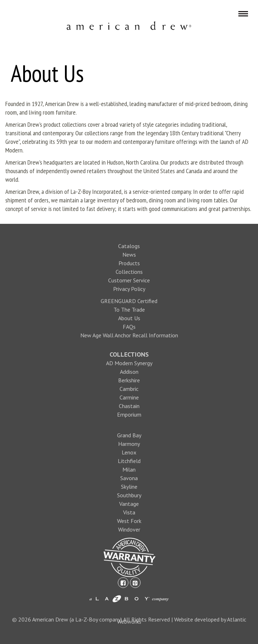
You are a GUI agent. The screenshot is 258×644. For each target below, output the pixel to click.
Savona (129, 478)
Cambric (129, 389)
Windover (129, 529)
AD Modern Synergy (129, 363)
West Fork (129, 521)
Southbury (129, 495)
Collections (129, 272)
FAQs (129, 327)
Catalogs (129, 246)
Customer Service (129, 280)
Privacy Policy (129, 289)
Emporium (129, 414)
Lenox (129, 452)
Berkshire (129, 380)
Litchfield (129, 461)
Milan (129, 469)
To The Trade (129, 310)
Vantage (129, 504)
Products (129, 263)
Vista (129, 512)
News (129, 255)
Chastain (129, 406)
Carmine (129, 397)
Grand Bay (129, 435)
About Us (129, 318)
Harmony (129, 444)
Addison (129, 372)
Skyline (129, 487)
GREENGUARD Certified (129, 301)
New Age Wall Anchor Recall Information (129, 335)
